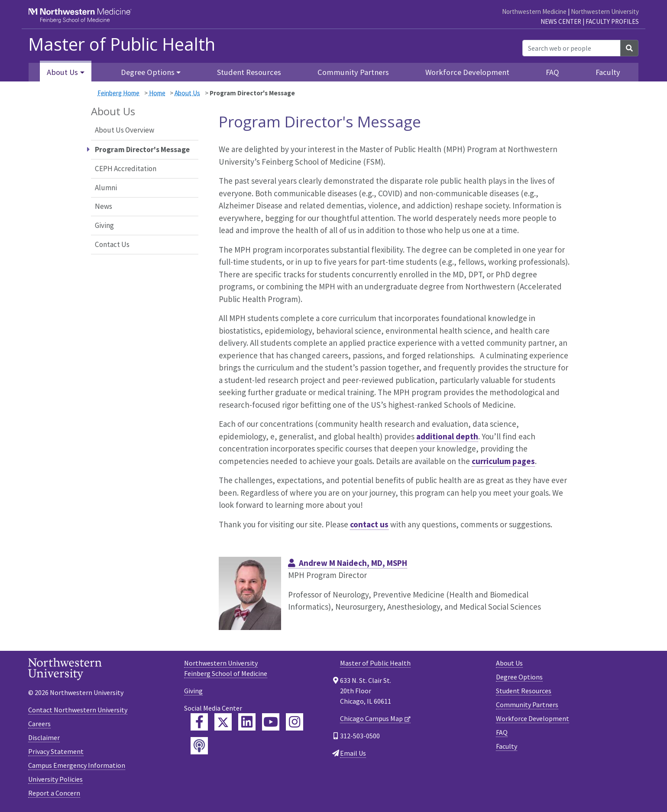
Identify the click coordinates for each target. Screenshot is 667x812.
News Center (561, 21)
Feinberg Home (118, 93)
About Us (187, 93)
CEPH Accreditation (126, 169)
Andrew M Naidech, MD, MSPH (353, 563)
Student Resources (249, 72)
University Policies (55, 779)
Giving (104, 225)
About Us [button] (62, 72)
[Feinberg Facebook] (199, 722)
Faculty (608, 72)
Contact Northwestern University (78, 710)
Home (157, 93)
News (104, 206)
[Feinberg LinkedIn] (247, 722)
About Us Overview (125, 130)
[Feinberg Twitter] (223, 722)
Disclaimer (44, 737)
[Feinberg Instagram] (295, 722)
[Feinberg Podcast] (199, 746)
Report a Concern (54, 793)
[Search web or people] (571, 48)
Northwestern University (605, 11)
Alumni (106, 188)
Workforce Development (467, 72)
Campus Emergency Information (77, 765)
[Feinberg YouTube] (271, 722)
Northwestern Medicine (534, 11)
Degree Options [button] (148, 72)
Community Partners (353, 72)
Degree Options (519, 677)
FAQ (552, 72)
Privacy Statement (56, 751)
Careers (39, 724)
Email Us (353, 753)
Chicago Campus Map (371, 718)
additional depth (447, 436)
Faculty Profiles (612, 21)
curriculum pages (503, 461)
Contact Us (112, 244)
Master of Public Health (122, 44)
